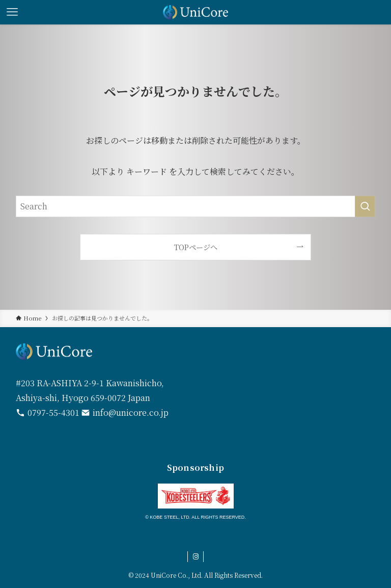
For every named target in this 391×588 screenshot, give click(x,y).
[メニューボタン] (12, 12)
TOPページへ (196, 247)
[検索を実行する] (365, 206)
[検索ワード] (196, 206)
